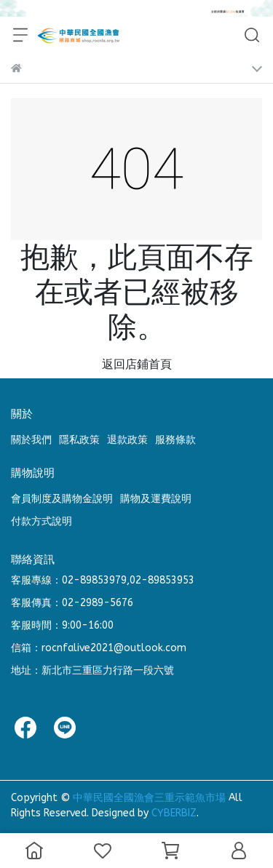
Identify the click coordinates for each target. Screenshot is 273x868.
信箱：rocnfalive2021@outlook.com (99, 648)
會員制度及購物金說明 (62, 499)
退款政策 (127, 440)
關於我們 (31, 440)
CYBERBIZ (174, 813)
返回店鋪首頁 (137, 364)
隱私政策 (79, 440)
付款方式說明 (41, 521)
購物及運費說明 (156, 499)
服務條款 (175, 440)
